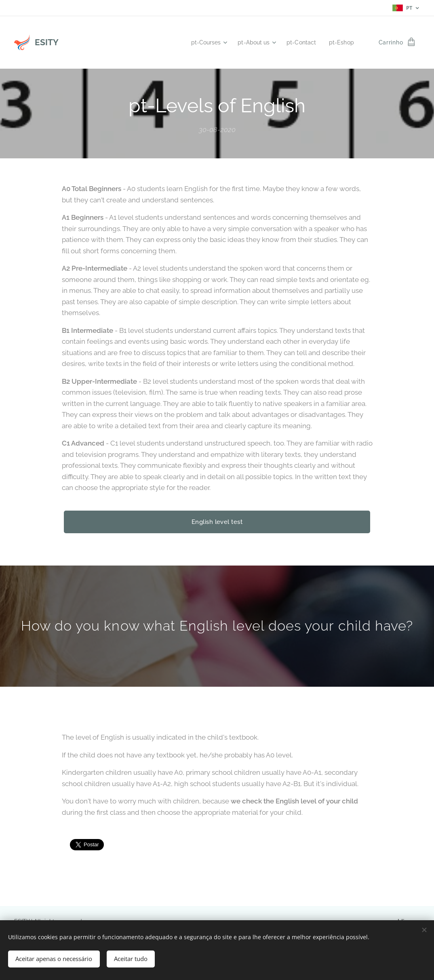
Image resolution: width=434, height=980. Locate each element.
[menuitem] (201, 42)
